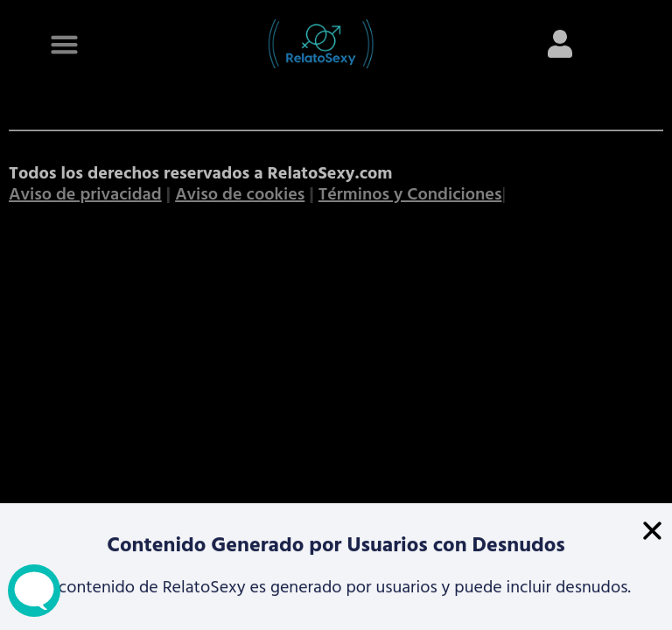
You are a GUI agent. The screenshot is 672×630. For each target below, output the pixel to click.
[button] (652, 532)
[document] (336, 315)
